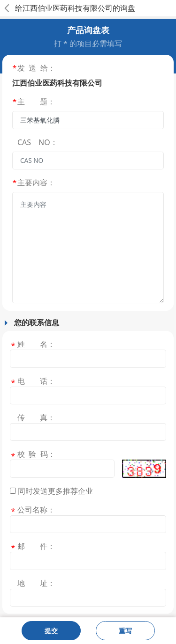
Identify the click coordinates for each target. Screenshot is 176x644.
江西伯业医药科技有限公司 (68, 8)
